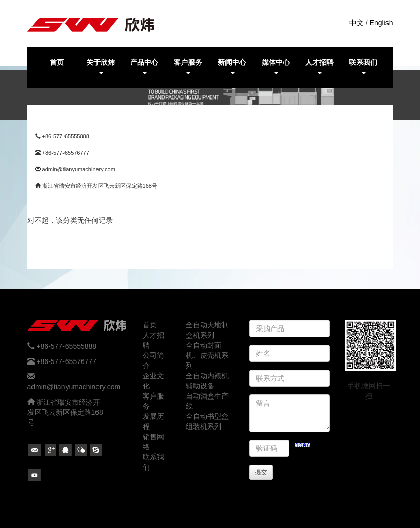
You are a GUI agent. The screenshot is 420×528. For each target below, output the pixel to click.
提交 (261, 472)
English (381, 23)
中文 (357, 23)
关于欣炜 (101, 66)
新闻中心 (232, 66)
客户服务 (188, 66)
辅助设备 (200, 386)
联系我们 (363, 66)
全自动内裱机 (207, 376)
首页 (57, 62)
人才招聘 (319, 66)
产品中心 (144, 66)
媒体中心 (276, 66)
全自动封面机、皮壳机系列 (207, 355)
